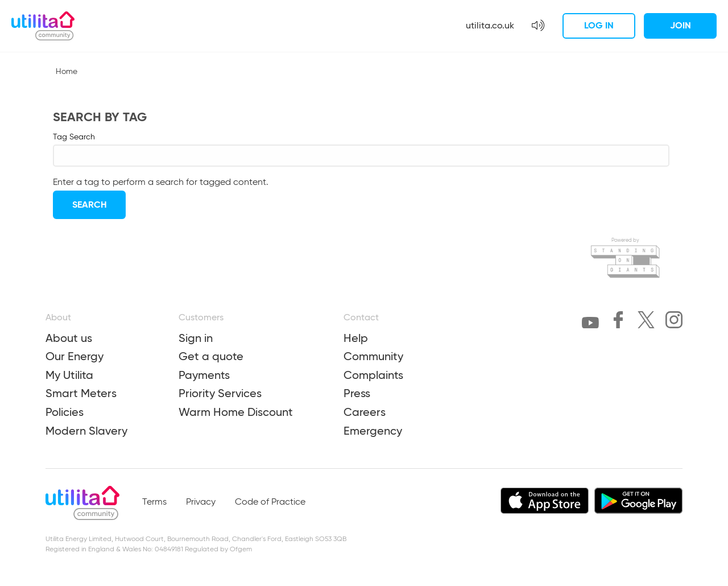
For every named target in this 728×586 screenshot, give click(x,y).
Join (681, 25)
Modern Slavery (86, 431)
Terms (154, 502)
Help (356, 338)
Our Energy (75, 356)
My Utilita (69, 375)
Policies (65, 412)
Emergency (373, 431)
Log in (599, 25)
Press (357, 393)
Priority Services (220, 393)
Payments (204, 375)
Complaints (373, 375)
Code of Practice (270, 502)
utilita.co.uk (490, 25)
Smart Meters (81, 393)
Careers (365, 412)
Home (67, 72)
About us (69, 338)
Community (373, 356)
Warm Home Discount (236, 412)
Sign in (196, 338)
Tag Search (74, 137)
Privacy (201, 502)
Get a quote (211, 356)
